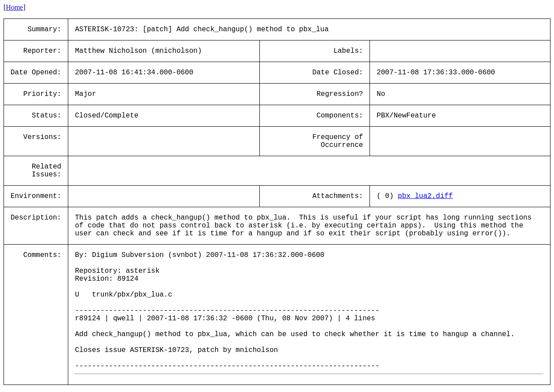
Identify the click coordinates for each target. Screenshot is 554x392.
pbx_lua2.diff (425, 196)
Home (14, 7)
